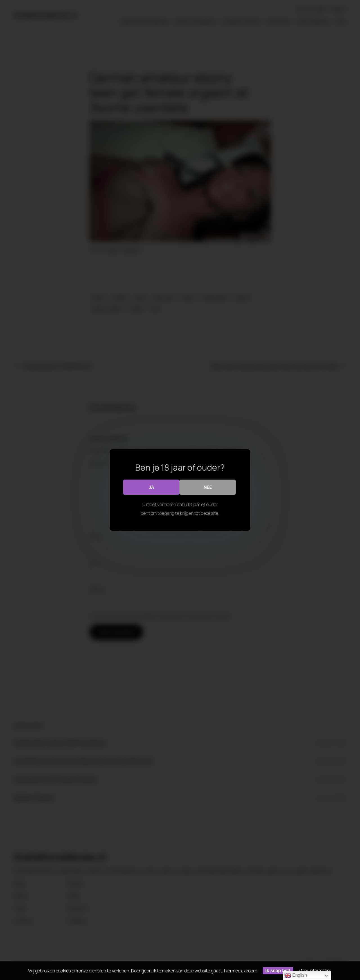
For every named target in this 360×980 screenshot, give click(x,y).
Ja (151, 487)
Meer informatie (314, 970)
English (296, 975)
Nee (208, 487)
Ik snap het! (278, 971)
